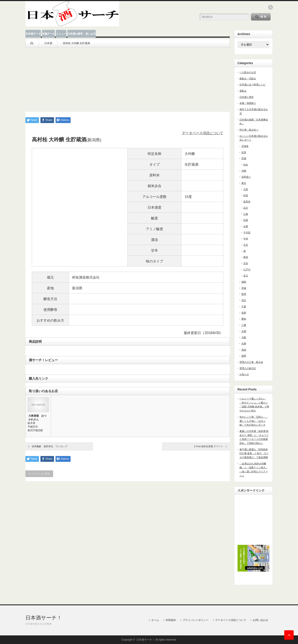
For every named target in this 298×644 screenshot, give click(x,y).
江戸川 (247, 270)
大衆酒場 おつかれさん (37, 418)
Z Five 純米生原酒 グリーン (209, 446)
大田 (246, 189)
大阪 (244, 337)
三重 (244, 325)
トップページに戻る (39, 474)
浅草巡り (246, 177)
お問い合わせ (261, 620)
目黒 (246, 220)
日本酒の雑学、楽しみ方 (82, 34)
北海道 (245, 146)
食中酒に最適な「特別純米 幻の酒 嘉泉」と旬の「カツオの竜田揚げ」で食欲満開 (254, 453)
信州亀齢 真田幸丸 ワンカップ (50, 446)
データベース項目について (203, 133)
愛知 (244, 319)
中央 (246, 239)
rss (270, 7)
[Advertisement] (128, 77)
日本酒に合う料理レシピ (252, 85)
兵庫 (244, 344)
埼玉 (244, 300)
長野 (244, 313)
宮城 (244, 158)
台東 (246, 226)
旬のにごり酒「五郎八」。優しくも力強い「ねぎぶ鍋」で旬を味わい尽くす (254, 421)
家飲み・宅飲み (248, 79)
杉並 (246, 195)
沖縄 (244, 171)
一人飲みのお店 (248, 72)
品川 (246, 208)
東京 (244, 183)
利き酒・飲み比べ (249, 130)
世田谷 (247, 202)
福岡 (244, 356)
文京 (246, 245)
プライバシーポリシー (196, 620)
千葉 (244, 307)
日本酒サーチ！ (44, 618)
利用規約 (171, 620)
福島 (244, 282)
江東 (246, 214)
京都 (244, 331)
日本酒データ (33, 34)
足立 (246, 276)
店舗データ (48, 34)
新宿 (246, 257)
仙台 (246, 165)
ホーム (155, 620)
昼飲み (243, 91)
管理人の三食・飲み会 (251, 362)
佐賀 (244, 152)
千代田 (247, 233)
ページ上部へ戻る (289, 635)
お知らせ (244, 374)
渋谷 (246, 263)
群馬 (244, 294)
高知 (244, 350)
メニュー (61, 34)
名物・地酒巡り (248, 103)
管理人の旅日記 (248, 368)
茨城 (244, 288)
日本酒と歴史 (247, 97)
